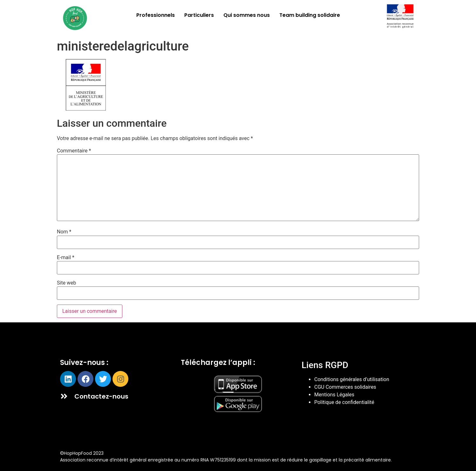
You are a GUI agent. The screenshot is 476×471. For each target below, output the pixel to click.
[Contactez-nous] (64, 396)
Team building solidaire (310, 15)
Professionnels (156, 15)
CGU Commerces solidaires (345, 387)
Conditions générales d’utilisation (352, 379)
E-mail (66, 258)
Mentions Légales (334, 395)
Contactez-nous (101, 396)
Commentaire (74, 151)
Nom (64, 232)
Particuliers (199, 15)
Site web (67, 283)
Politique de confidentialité (344, 402)
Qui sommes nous (247, 15)
